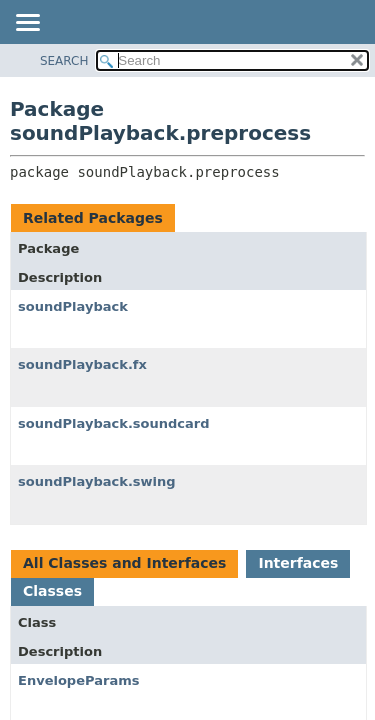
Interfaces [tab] (298, 563)
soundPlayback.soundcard (114, 423)
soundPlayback (73, 306)
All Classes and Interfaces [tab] (124, 563)
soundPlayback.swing (97, 481)
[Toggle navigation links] (27, 24)
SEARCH (64, 61)
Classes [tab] (52, 591)
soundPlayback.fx (82, 364)
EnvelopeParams (79, 680)
